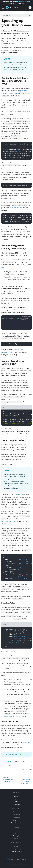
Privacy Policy (16, 849)
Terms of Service (16, 852)
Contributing (16, 815)
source (4, 267)
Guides (16, 796)
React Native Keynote (23, 1)
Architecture (16, 804)
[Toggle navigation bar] (3, 8)
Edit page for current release (17, 766)
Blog (16, 830)
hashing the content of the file (15, 716)
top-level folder (18, 208)
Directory (16, 820)
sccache (21, 740)
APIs (16, 802)
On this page (7, 15)
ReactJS (16, 846)
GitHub (16, 839)
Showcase (16, 812)
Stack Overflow (16, 823)
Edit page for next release (16, 761)
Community (16, 817)
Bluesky (16, 836)
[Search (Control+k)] (30, 8)
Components (16, 799)
